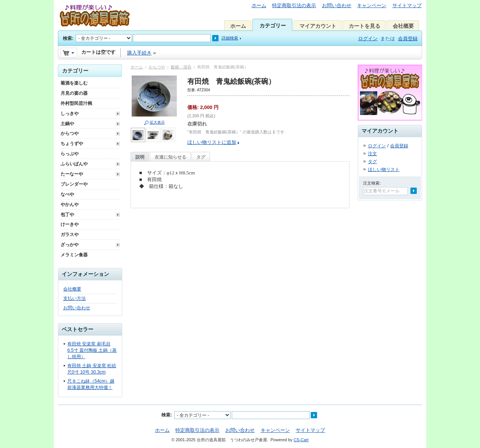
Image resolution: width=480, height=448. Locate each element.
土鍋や (67, 124)
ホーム (259, 5)
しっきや (70, 114)
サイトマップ (407, 5)
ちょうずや (72, 144)
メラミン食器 (74, 255)
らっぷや (70, 154)
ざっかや (70, 245)
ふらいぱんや (74, 164)
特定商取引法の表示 (294, 5)
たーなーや (72, 174)
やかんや (70, 204)
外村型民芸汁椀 (76, 103)
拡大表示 (157, 122)
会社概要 (403, 26)
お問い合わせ (337, 5)
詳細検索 (230, 38)
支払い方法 (74, 298)
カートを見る (365, 26)
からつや (157, 67)
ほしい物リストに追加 (212, 142)
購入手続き (139, 53)
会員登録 (408, 39)
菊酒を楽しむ (74, 83)
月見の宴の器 (74, 93)
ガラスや (70, 235)
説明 (140, 157)
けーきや (70, 224)
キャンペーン (372, 5)
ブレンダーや (74, 184)
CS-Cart (301, 440)
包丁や (67, 215)
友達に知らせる (170, 157)
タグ (201, 157)
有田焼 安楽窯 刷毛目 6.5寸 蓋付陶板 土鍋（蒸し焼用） (92, 350)
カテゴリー (273, 26)
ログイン (368, 39)
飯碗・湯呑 (181, 67)
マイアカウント (318, 26)
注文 (372, 154)
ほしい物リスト (384, 170)
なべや (67, 194)
